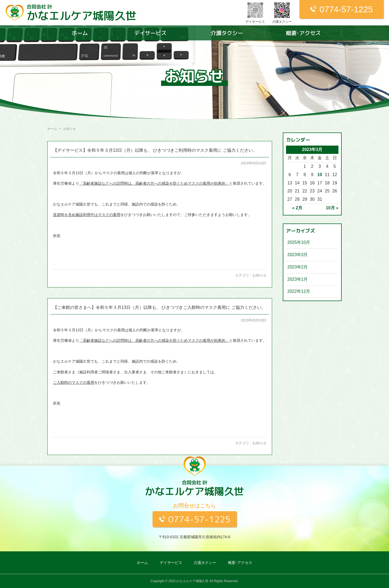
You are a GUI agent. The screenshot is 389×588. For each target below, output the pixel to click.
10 (320, 175)
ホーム (80, 33)
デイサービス (150, 33)
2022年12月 (299, 291)
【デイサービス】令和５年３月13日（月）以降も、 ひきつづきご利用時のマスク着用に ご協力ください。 (155, 150)
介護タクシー (227, 33)
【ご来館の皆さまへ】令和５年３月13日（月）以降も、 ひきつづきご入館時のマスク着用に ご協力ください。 (159, 307)
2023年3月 (298, 255)
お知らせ (260, 275)
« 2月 (297, 208)
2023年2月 (298, 267)
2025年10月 (299, 242)
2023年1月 (298, 279)
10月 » (332, 208)
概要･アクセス (303, 33)
